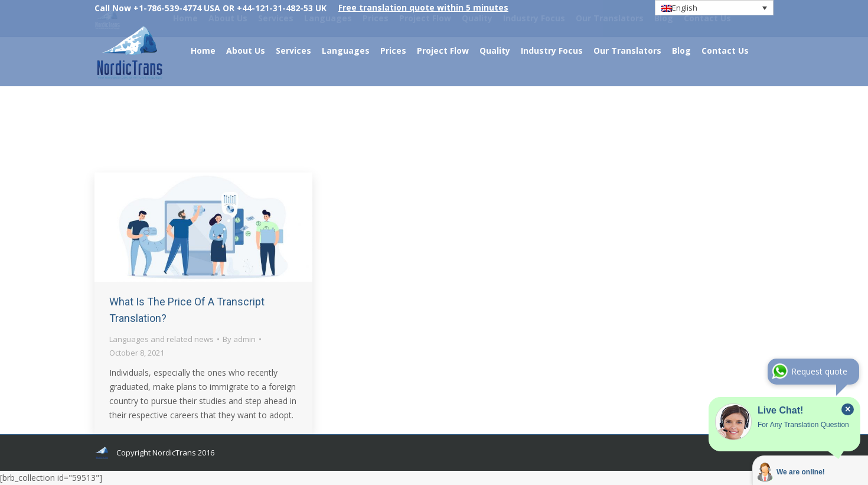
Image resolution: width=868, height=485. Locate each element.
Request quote (819, 371)
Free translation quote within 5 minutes (423, 7)
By (239, 339)
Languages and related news (161, 339)
